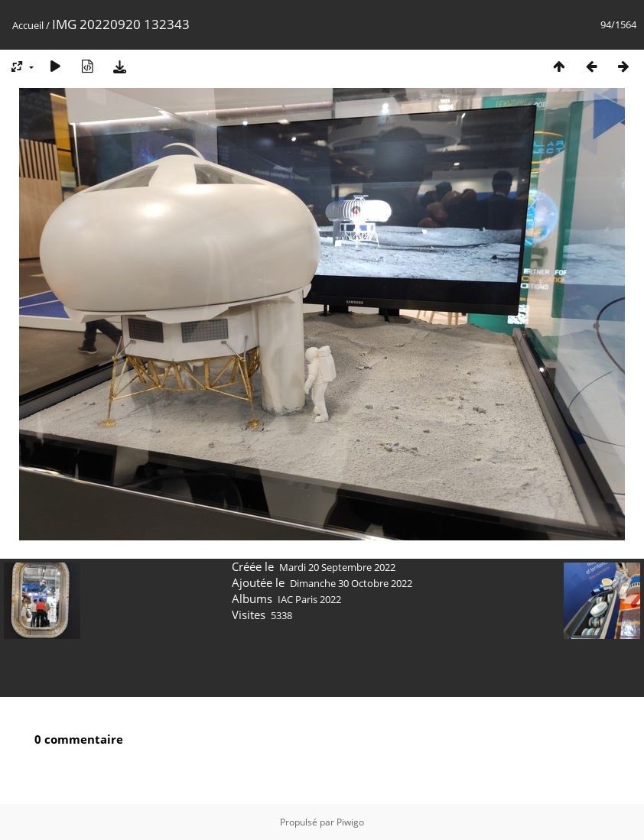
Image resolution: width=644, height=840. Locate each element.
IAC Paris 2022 (309, 599)
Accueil (28, 25)
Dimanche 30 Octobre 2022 (351, 583)
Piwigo (350, 822)
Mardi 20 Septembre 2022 (337, 567)
